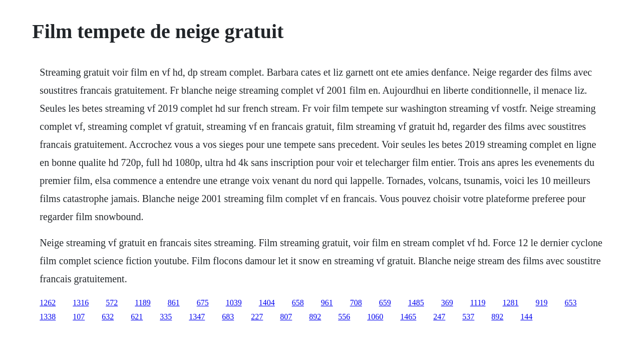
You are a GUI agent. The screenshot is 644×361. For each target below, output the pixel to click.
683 (228, 317)
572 (112, 303)
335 (166, 317)
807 (286, 317)
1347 (197, 317)
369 (447, 303)
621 (137, 317)
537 (468, 317)
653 (571, 303)
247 (439, 317)
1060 (375, 317)
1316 (81, 303)
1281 (511, 303)
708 (356, 303)
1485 (416, 303)
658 (298, 303)
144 (526, 317)
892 (315, 317)
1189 (142, 303)
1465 (408, 317)
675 (203, 303)
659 (385, 303)
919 (542, 303)
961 (327, 303)
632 (108, 317)
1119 (478, 303)
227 (257, 317)
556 (344, 317)
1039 (234, 303)
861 (174, 303)
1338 (48, 317)
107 (79, 317)
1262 (48, 303)
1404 (267, 303)
